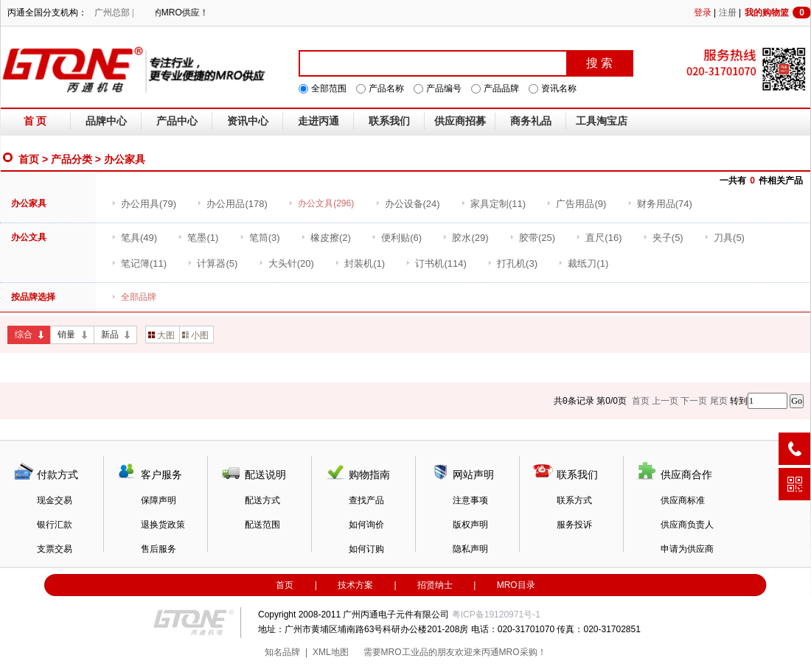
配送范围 (262, 525)
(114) (436, 263)
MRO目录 (516, 585)
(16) (599, 238)
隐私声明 (470, 549)
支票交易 (55, 549)
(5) (663, 238)
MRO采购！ (523, 652)
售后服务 (159, 549)
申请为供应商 (687, 549)
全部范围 (329, 88)
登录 (703, 13)
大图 (161, 335)
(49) (134, 238)
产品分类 (72, 159)
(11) (493, 204)
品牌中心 (106, 121)
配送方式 (262, 500)
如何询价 (366, 525)
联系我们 (389, 121)
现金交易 (55, 500)
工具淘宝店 (602, 121)
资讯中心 (248, 121)
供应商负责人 (687, 525)
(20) (286, 263)
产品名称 (386, 88)
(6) (397, 238)
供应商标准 (683, 500)
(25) (532, 238)
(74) (660, 204)
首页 (29, 159)
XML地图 (331, 652)
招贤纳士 (435, 585)
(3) (260, 238)
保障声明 (159, 500)
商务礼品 (531, 121)
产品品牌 (501, 88)
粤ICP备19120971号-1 (496, 615)
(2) (326, 238)
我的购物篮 (778, 13)
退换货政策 (163, 525)
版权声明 (470, 525)
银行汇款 (55, 525)
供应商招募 (460, 121)
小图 (195, 335)
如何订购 (366, 549)
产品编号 (444, 88)
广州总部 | (114, 13)
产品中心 (177, 121)
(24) (408, 204)
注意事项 (470, 500)
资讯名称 (559, 88)
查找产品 (366, 500)
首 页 (35, 121)
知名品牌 (282, 652)
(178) (232, 204)
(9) (576, 204)
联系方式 (574, 500)
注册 (728, 13)
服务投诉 (574, 525)
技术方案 (355, 585)
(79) (144, 204)
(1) (198, 238)
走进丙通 (319, 121)
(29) (465, 238)
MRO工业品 (405, 652)
